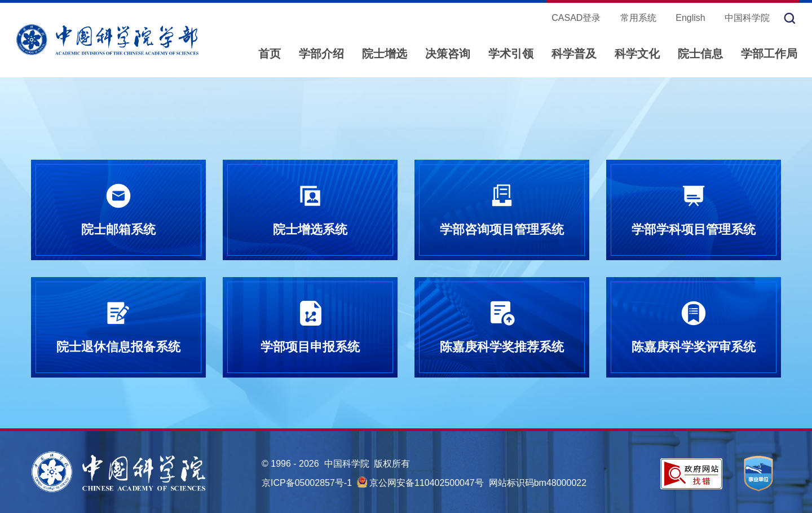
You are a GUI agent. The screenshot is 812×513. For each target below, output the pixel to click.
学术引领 (511, 54)
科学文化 (637, 54)
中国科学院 (747, 18)
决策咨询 (448, 54)
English (690, 18)
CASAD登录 (576, 18)
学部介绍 (321, 54)
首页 (270, 54)
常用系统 (638, 18)
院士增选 (385, 54)
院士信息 (700, 54)
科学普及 (574, 54)
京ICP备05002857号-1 (307, 483)
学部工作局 (769, 54)
